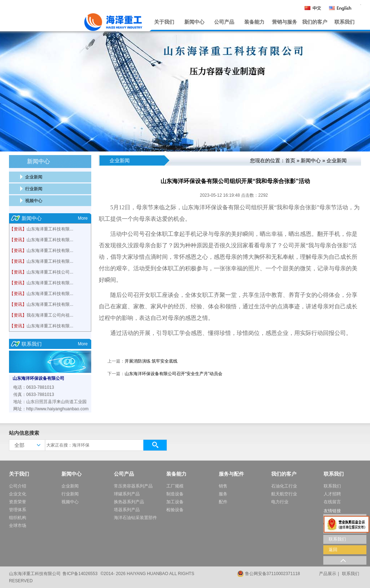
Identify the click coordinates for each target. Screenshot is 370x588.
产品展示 (328, 574)
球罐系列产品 (127, 494)
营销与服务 (285, 22)
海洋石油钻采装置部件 (135, 518)
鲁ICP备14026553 (80, 574)
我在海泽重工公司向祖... (50, 315)
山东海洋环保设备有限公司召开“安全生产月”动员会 (174, 374)
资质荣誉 (18, 502)
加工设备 (175, 502)
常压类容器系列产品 (133, 486)
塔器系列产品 (127, 510)
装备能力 (254, 22)
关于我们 (164, 22)
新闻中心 (194, 22)
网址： (20, 409)
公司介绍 (18, 486)
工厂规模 (175, 486)
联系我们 (344, 22)
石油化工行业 (284, 486)
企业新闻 (34, 177)
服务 (223, 494)
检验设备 (175, 510)
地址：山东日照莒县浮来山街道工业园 (50, 402)
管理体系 (18, 510)
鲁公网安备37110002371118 (272, 574)
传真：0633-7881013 (34, 395)
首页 (290, 160)
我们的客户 (315, 22)
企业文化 (18, 494)
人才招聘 (332, 494)
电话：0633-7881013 (34, 387)
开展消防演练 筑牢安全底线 (151, 361)
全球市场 (18, 526)
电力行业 (280, 502)
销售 (223, 486)
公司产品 (224, 22)
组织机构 (18, 518)
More (83, 218)
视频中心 (34, 201)
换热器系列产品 (129, 502)
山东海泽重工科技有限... (50, 229)
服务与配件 (231, 474)
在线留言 (332, 502)
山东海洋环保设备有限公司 (38, 378)
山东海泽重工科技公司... (50, 272)
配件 (223, 502)
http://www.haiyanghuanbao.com (57, 409)
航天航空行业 (284, 494)
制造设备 (175, 494)
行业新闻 (34, 189)
